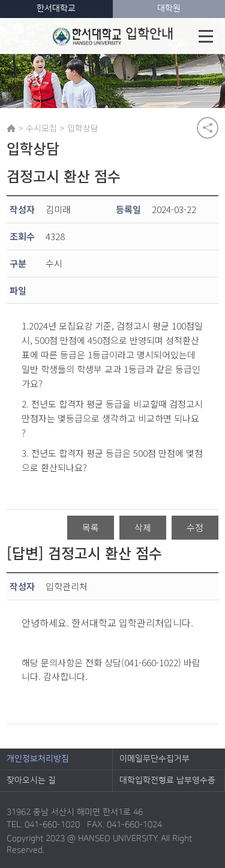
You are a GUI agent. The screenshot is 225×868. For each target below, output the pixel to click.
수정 (195, 527)
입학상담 (83, 128)
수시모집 (41, 128)
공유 (208, 128)
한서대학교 (56, 8)
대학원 (169, 8)
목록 (91, 527)
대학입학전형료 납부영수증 (167, 780)
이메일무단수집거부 (154, 759)
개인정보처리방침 (38, 759)
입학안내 (113, 36)
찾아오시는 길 (31, 780)
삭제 (143, 527)
